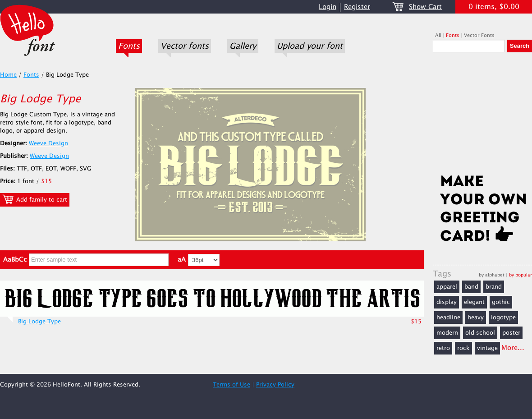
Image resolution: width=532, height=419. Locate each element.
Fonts (129, 46)
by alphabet (492, 275)
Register (357, 7)
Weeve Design (48, 143)
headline (448, 318)
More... (513, 348)
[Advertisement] (482, 116)
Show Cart (425, 7)
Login (328, 7)
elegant (474, 302)
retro (443, 348)
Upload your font (310, 46)
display (447, 302)
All (438, 35)
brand (494, 287)
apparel (447, 287)
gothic (501, 302)
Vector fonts (185, 46)
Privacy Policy (275, 385)
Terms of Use (232, 385)
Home (8, 75)
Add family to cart (35, 199)
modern (447, 333)
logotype (503, 318)
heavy (476, 318)
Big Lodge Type (39, 322)
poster (511, 333)
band (471, 287)
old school (480, 333)
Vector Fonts (479, 35)
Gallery (243, 46)
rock (463, 348)
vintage (487, 348)
